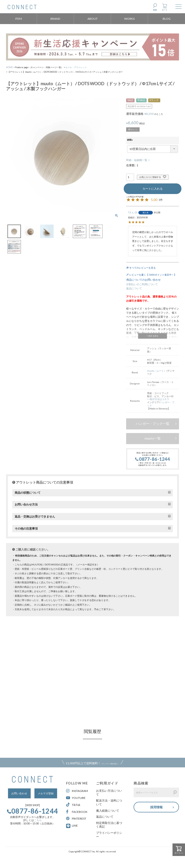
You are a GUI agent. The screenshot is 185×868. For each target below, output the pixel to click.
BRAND (55, 19)
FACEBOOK (77, 812)
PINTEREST (76, 819)
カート (165, 10)
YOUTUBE (76, 798)
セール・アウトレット (76, 67)
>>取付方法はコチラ (158, 399)
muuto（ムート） (157, 371)
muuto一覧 (153, 438)
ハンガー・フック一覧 (153, 424)
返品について (134, 288)
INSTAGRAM (77, 791)
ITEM (18, 19)
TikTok (73, 805)
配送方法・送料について (109, 802)
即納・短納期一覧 (137, 160)
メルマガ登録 (46, 793)
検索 (155, 10)
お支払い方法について (109, 793)
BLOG (167, 19)
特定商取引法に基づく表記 (109, 825)
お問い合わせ (19, 793)
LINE (75, 826)
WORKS (129, 19)
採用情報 (156, 807)
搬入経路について (108, 811)
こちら (38, 820)
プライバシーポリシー (109, 835)
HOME (9, 67)
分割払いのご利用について (142, 284)
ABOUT (92, 19)
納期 (130, 140)
